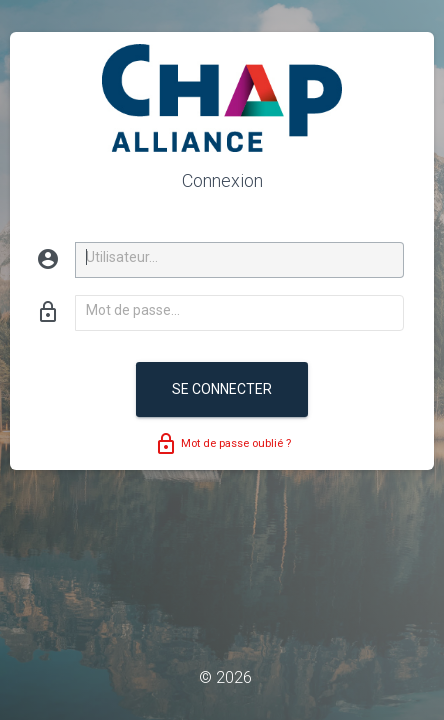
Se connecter (222, 389)
